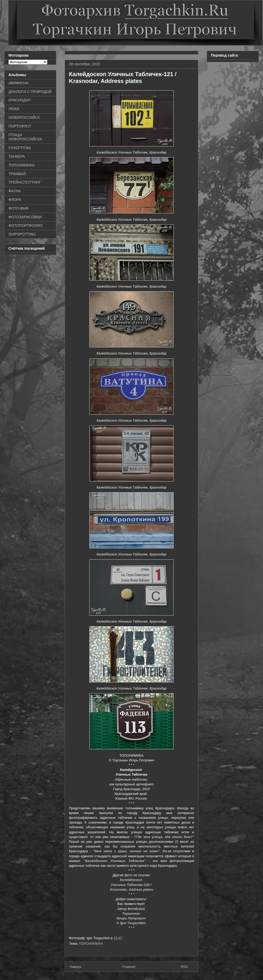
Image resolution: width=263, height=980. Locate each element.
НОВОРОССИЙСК (24, 117)
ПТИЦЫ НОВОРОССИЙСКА (25, 137)
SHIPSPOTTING (22, 234)
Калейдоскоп (131, 880)
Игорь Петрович (131, 918)
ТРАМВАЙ (17, 174)
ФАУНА (15, 191)
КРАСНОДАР (20, 100)
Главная (129, 967)
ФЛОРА (15, 200)
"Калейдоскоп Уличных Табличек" (115, 861)
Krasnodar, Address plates (131, 890)
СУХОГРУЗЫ (19, 148)
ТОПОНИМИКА (91, 944)
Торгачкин (131, 913)
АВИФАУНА (18, 83)
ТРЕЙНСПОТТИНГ (25, 182)
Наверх (75, 967)
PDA (184, 967)
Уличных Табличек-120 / (131, 885)
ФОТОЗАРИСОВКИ (25, 217)
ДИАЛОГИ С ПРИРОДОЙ (30, 92)
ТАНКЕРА (17, 156)
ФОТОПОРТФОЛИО (26, 225)
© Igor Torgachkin (132, 923)
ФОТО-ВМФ (19, 208)
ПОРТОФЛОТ (20, 126)
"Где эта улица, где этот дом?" (164, 837)
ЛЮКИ (14, 109)
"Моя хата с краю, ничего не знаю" (126, 851)
